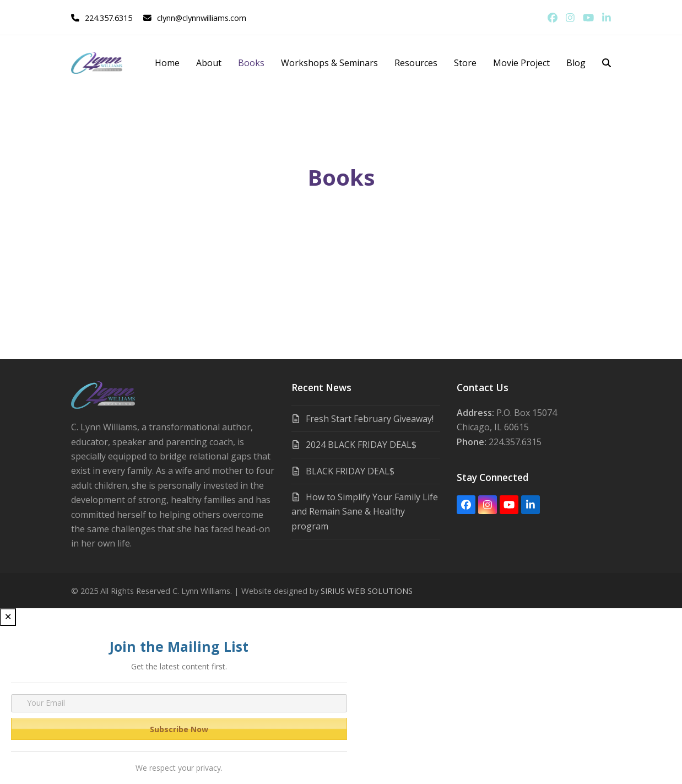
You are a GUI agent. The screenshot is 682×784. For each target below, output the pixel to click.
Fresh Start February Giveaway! (370, 419)
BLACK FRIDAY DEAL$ (350, 471)
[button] (607, 63)
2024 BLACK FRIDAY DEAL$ (361, 445)
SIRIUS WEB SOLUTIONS (367, 591)
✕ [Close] (8, 617)
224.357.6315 (109, 18)
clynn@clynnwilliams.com (202, 18)
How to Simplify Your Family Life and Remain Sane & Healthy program (365, 512)
